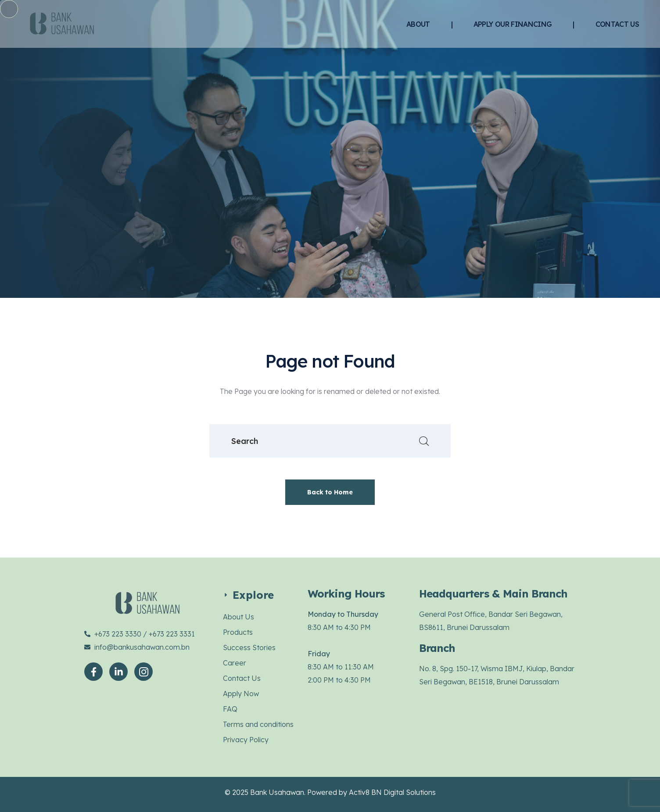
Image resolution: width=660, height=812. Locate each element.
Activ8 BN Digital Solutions (392, 792)
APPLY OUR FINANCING (513, 24)
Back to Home (330, 492)
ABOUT (418, 24)
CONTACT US (617, 24)
